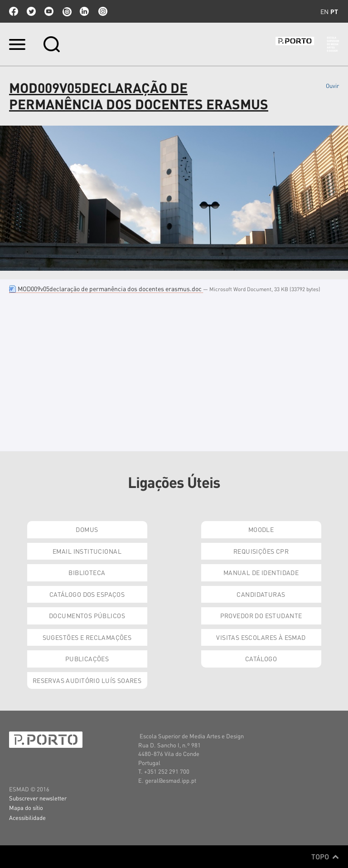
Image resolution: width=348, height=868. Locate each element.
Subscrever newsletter (38, 798)
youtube (49, 11)
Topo (325, 857)
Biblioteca (87, 572)
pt (334, 11)
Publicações (87, 658)
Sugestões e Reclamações (87, 637)
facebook (14, 11)
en (324, 11)
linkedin (84, 11)
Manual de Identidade (261, 572)
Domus (87, 529)
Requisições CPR (261, 551)
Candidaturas (261, 594)
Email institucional (87, 551)
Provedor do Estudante (261, 615)
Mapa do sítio (26, 807)
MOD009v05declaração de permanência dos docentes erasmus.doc (106, 288)
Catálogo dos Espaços (87, 594)
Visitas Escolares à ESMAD (261, 637)
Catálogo (261, 658)
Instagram (102, 11)
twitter (31, 11)
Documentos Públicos (87, 615)
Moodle (261, 529)
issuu (67, 11)
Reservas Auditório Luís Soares (87, 680)
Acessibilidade (27, 817)
